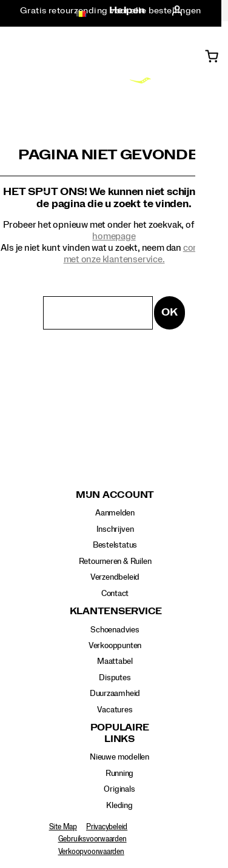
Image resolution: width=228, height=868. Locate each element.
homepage (114, 236)
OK (169, 312)
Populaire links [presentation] (120, 733)
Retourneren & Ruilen (115, 562)
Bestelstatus (115, 545)
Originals (119, 789)
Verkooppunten (115, 646)
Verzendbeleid (115, 577)
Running (120, 774)
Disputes (115, 678)
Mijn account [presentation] (115, 495)
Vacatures (115, 710)
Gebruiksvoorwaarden (92, 839)
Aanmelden (115, 513)
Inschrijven (115, 529)
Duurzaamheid (115, 694)
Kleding (119, 806)
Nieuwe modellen (119, 757)
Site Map (63, 827)
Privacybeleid (107, 827)
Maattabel (115, 661)
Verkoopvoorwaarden (91, 852)
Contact (115, 594)
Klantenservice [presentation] (115, 611)
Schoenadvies (115, 630)
